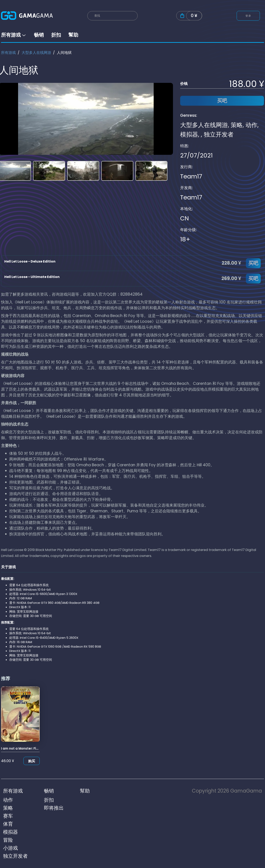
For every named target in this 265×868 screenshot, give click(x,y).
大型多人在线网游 (36, 53)
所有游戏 (14, 35)
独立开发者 (219, 134)
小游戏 (10, 848)
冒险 (8, 840)
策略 (237, 125)
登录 (248, 16)
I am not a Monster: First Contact (28, 748)
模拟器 (189, 134)
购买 (32, 761)
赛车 (8, 816)
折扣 (56, 35)
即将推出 (54, 808)
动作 (251, 125)
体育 (8, 824)
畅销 (39, 35)
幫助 (73, 35)
